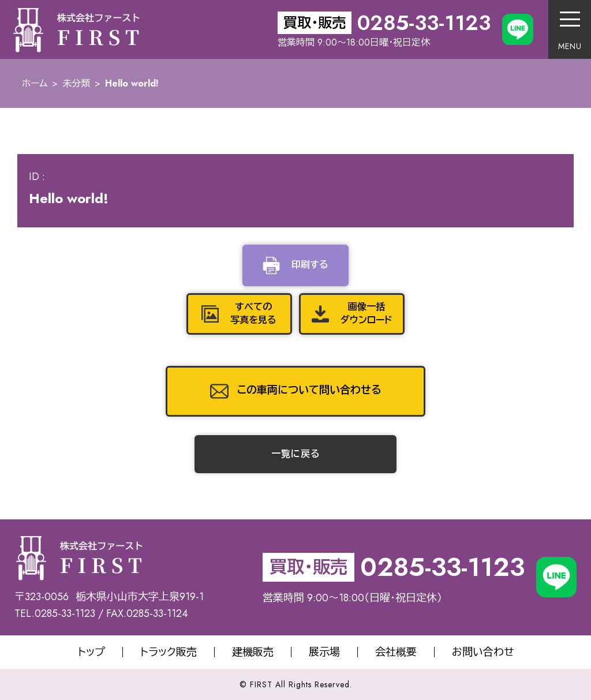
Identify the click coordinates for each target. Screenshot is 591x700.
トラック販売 (169, 652)
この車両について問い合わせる (309, 390)
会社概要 (396, 652)
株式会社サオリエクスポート (76, 29)
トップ (91, 652)
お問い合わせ (483, 652)
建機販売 (253, 652)
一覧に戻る (296, 454)
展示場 (324, 652)
